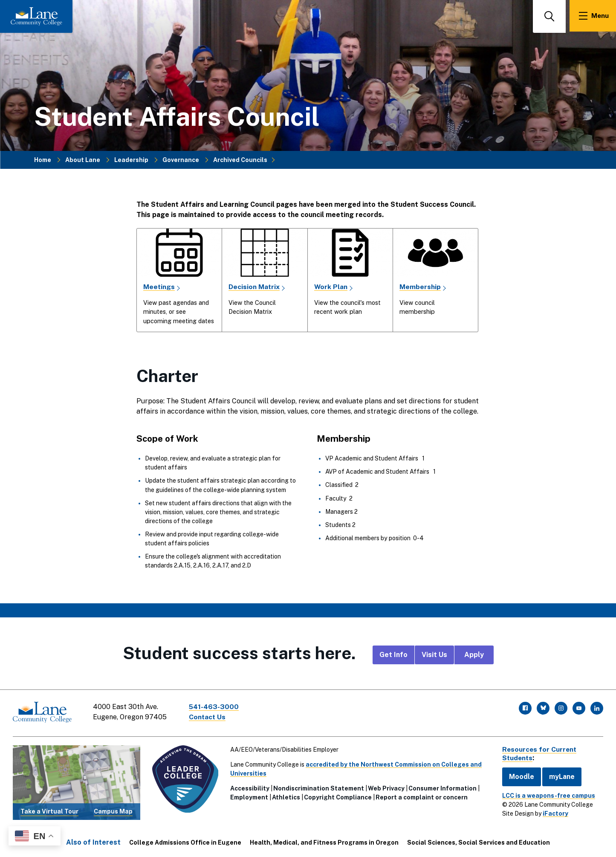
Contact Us (208, 717)
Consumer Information (442, 787)
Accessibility (249, 787)
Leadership (131, 159)
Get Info (393, 655)
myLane (559, 775)
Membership (420, 287)
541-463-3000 (215, 707)
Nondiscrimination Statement (318, 787)
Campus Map (113, 810)
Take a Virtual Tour (49, 810)
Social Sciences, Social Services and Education (479, 841)
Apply (474, 655)
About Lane (83, 159)
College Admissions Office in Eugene (185, 841)
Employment (248, 796)
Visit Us (434, 655)
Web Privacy (385, 787)
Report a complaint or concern (421, 796)
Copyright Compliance (337, 796)
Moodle (519, 775)
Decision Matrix (254, 287)
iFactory (553, 812)
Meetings (159, 287)
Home (43, 159)
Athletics (285, 796)
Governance (181, 159)
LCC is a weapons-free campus (546, 794)
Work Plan (331, 287)
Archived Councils (240, 159)
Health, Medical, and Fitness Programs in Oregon (324, 841)
